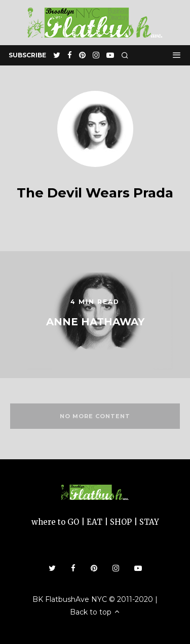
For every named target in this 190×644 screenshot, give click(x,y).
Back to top (95, 612)
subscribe (27, 55)
